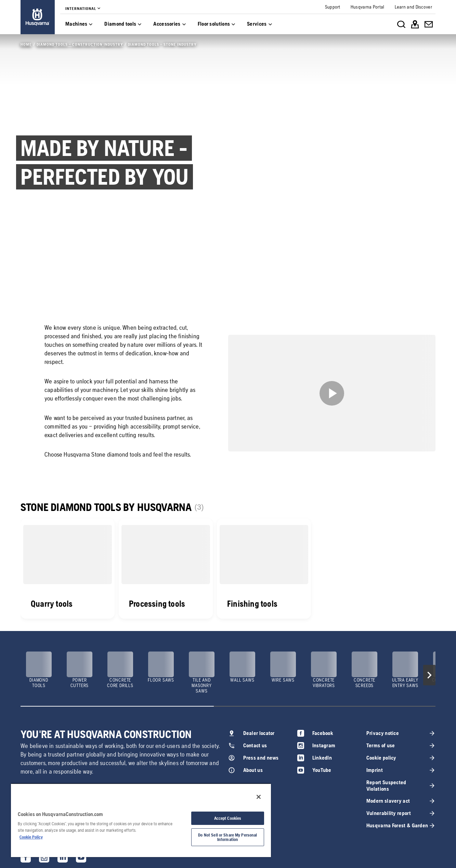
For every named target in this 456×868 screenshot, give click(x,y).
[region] (141, 820)
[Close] (259, 797)
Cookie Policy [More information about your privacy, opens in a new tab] (31, 837)
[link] (38, 17)
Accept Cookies (228, 818)
